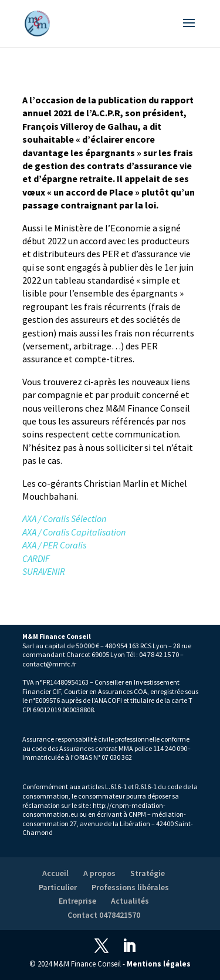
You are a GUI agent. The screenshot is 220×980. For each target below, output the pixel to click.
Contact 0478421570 (104, 915)
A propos (99, 873)
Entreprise (77, 901)
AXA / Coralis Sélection (64, 518)
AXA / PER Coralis (54, 545)
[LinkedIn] (129, 946)
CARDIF (36, 558)
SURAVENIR (44, 571)
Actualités (130, 901)
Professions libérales (130, 887)
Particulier (58, 887)
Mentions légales (159, 964)
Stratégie (148, 873)
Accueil (55, 873)
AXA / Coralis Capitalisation (74, 532)
